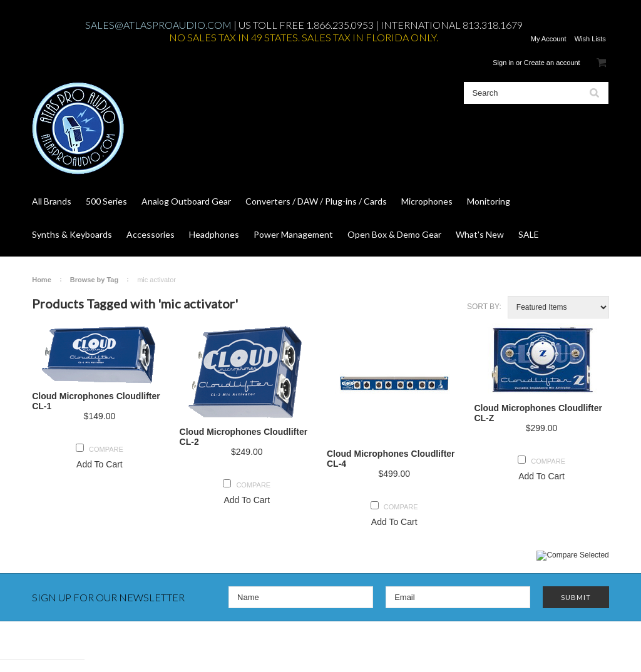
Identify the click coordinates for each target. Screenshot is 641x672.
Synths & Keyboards (72, 234)
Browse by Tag (94, 280)
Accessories (151, 234)
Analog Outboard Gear (186, 201)
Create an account (552, 63)
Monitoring (489, 201)
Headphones (214, 234)
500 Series (106, 201)
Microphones (427, 201)
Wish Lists (590, 39)
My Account (549, 39)
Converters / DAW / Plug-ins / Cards (316, 201)
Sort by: (484, 307)
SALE (529, 234)
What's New (480, 234)
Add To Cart (100, 464)
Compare (106, 449)
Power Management (293, 234)
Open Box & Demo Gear (394, 234)
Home (42, 280)
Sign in (503, 63)
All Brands (52, 201)
